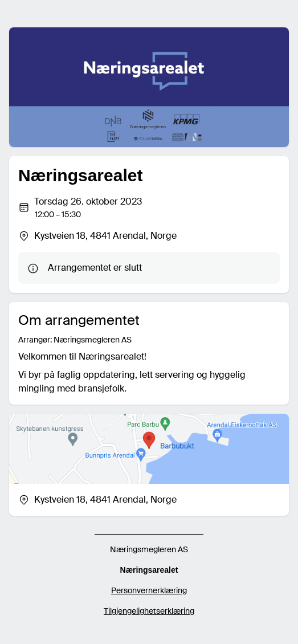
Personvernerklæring (149, 590)
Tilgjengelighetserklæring (149, 611)
